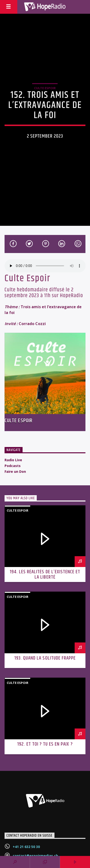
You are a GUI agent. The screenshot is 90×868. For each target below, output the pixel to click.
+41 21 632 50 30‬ (26, 847)
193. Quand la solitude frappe (45, 658)
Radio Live (13, 460)
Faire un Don (15, 471)
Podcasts (13, 466)
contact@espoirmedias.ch (35, 856)
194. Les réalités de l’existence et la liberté (45, 574)
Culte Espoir (45, 88)
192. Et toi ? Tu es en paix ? (45, 744)
